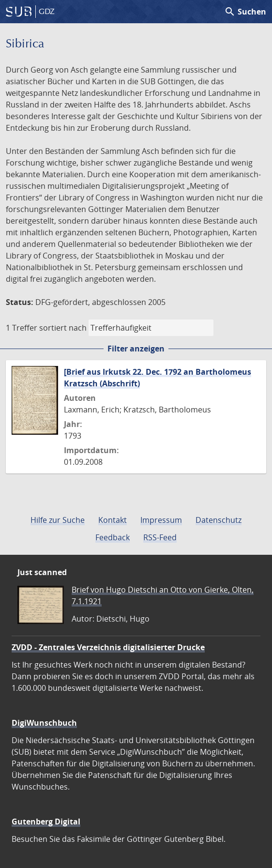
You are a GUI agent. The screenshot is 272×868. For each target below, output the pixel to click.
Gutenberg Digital (46, 822)
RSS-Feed (160, 537)
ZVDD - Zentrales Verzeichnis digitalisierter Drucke (108, 647)
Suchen (245, 12)
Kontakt (113, 520)
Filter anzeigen (136, 349)
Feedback (113, 537)
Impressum (161, 520)
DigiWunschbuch (44, 723)
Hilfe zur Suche (58, 520)
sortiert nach (63, 328)
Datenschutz (219, 520)
